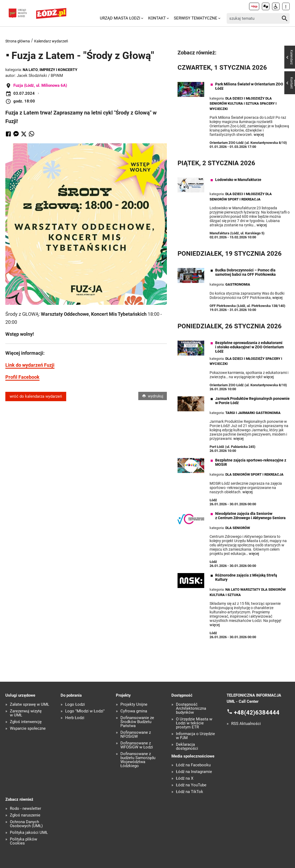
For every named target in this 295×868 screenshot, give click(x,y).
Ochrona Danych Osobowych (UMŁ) (26, 824)
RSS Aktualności (246, 724)
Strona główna (18, 41)
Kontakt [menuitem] (157, 18)
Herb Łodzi (75, 718)
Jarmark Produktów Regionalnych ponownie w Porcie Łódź (252, 401)
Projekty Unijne (134, 705)
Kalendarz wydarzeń (51, 41)
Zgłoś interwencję (26, 722)
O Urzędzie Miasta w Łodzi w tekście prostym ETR (194, 723)
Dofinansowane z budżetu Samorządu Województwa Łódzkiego (138, 760)
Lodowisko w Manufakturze (238, 180)
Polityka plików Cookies (23, 841)
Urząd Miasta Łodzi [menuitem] (120, 18)
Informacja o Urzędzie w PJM (195, 736)
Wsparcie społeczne (28, 729)
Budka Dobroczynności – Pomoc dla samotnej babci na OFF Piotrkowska (245, 272)
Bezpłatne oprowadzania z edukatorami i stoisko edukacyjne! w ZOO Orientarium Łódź (249, 347)
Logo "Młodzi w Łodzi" (85, 711)
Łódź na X (185, 778)
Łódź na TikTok (190, 792)
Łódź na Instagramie (194, 772)
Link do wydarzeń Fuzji (30, 365)
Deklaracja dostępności (187, 747)
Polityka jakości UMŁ (29, 833)
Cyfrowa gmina (134, 711)
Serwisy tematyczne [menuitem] (196, 18)
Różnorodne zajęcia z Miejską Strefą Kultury (246, 577)
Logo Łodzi (75, 705)
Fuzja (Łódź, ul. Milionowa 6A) (40, 85)
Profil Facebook (22, 377)
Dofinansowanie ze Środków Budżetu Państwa (137, 722)
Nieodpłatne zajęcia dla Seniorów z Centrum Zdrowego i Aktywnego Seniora (250, 516)
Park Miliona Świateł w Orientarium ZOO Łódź (249, 86)
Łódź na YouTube (191, 785)
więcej (259, 135)
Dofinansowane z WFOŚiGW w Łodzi (137, 745)
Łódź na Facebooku (193, 765)
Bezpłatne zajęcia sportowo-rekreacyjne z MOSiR (251, 462)
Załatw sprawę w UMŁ (29, 705)
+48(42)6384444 (257, 713)
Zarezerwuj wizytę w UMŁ (26, 713)
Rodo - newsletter (25, 809)
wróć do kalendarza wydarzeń (36, 396)
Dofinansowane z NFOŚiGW (136, 735)
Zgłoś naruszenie (25, 815)
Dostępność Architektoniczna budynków (191, 709)
